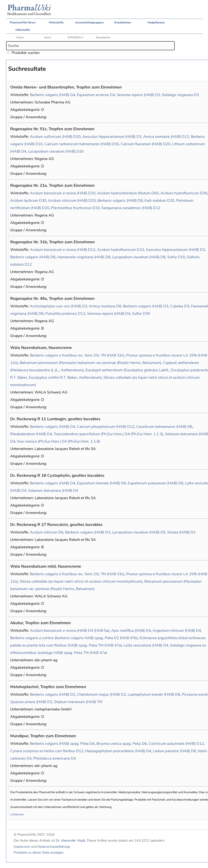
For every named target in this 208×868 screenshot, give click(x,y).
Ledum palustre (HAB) (171, 751)
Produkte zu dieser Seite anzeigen (39, 852)
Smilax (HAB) (178, 532)
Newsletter (103, 37)
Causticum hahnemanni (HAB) (161, 427)
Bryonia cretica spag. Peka (119, 744)
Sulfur (172, 257)
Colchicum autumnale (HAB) (172, 744)
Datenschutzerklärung (54, 847)
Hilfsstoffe (23, 30)
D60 (155, 193)
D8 (140, 201)
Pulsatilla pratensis (61, 314)
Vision (20, 37)
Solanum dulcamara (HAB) (50, 491)
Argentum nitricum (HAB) (174, 631)
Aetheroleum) (72, 370)
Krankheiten (123, 23)
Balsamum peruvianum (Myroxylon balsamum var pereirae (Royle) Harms (80, 363)
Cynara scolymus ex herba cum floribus (43, 751)
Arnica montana (102, 306)
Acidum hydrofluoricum (180, 193)
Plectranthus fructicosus (71, 208)
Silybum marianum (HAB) (75, 702)
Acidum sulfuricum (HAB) (51, 137)
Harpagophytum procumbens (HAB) (115, 751)
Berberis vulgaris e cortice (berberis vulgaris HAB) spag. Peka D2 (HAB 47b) (74, 638)
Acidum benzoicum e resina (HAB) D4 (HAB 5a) (70, 631)
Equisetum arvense (93, 95)
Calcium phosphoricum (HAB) (102, 427)
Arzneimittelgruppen (89, 23)
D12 (185, 137)
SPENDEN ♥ (75, 37)
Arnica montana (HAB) (162, 137)
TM (100, 702)
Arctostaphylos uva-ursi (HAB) (56, 306)
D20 (77, 137)
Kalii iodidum (155, 201)
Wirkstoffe (56, 23)
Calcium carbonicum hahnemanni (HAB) (78, 144)
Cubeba (177, 306)
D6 (190, 427)
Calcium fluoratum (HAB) (141, 144)
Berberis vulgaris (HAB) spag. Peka (59, 744)
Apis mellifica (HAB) (128, 631)
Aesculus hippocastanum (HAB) (109, 137)
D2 (73, 694)
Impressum (22, 847)
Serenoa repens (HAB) (135, 95)
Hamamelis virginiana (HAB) (81, 257)
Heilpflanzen (156, 23)
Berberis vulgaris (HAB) (50, 95)
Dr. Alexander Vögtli (71, 840)
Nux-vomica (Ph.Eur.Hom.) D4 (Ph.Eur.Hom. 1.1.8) (59, 441)
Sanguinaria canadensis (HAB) (127, 208)
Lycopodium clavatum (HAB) (52, 151)
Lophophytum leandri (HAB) (151, 694)
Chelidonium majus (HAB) (98, 694)
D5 (163, 532)
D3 (157, 95)
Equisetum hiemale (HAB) (98, 483)
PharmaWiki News (23, 23)
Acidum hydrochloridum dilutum (124, 193)
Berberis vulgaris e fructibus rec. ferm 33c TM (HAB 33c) (77, 355)
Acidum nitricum (44, 532)
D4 (73, 95)
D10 (39, 144)
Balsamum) (152, 363)
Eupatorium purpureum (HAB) (152, 483)
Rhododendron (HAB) (28, 434)
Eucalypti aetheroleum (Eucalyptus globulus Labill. (127, 370)
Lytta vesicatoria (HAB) (143, 645)
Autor (48, 37)
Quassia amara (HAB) (28, 702)
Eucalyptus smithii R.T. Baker (53, 377)
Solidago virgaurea (177, 95)
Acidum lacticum (24, 201)
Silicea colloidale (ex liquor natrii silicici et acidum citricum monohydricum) (81, 581)
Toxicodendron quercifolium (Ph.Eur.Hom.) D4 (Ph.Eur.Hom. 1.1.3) (108, 434)
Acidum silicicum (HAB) (68, 201)
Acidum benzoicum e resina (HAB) (59, 193)
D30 (115, 144)
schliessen (17, 814)
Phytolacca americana (52, 758)
